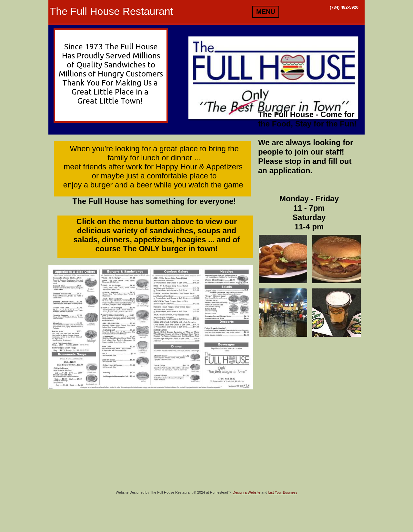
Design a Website (247, 492)
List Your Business (283, 492)
